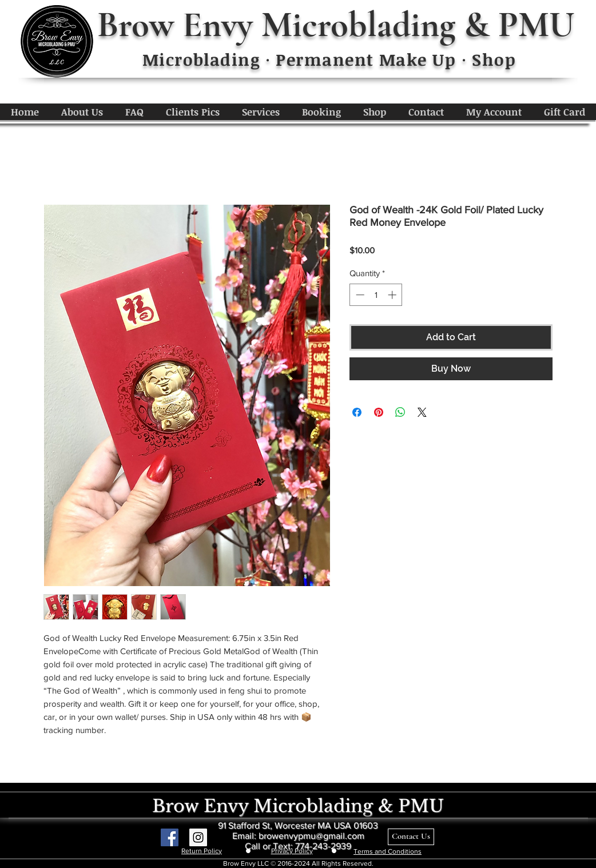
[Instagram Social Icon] (198, 837)
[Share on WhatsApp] (400, 412)
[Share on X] (422, 412)
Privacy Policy (292, 851)
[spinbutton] (376, 295)
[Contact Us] (411, 837)
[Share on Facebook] (357, 412)
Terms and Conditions (388, 851)
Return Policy (202, 851)
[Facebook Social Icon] (170, 837)
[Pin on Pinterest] (379, 412)
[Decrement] (359, 295)
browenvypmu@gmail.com (311, 836)
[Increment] (393, 295)
